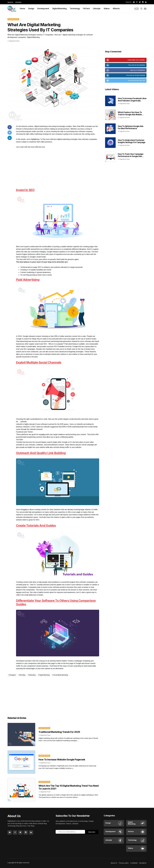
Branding (23, 675)
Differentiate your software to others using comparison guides (56, 602)
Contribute (134, 863)
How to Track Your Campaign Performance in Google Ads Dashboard (131, 156)
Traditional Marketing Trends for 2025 (59, 732)
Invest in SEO (25, 190)
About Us (10, 2)
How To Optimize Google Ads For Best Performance (131, 127)
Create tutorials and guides (36, 526)
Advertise (18, 2)
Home (22, 9)
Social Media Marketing (61, 675)
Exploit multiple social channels (39, 362)
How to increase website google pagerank (62, 760)
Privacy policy (124, 863)
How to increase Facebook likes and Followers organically (132, 99)
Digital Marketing (59, 9)
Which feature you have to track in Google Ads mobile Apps (130, 115)
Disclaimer (143, 863)
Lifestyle (97, 9)
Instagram (13, 675)
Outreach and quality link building (41, 453)
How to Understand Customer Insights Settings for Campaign (132, 141)
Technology (75, 9)
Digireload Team (14, 41)
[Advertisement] (58, 171)
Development (43, 9)
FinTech (86, 9)
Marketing (32, 675)
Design (31, 9)
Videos (107, 9)
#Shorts (116, 9)
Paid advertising (28, 280)
